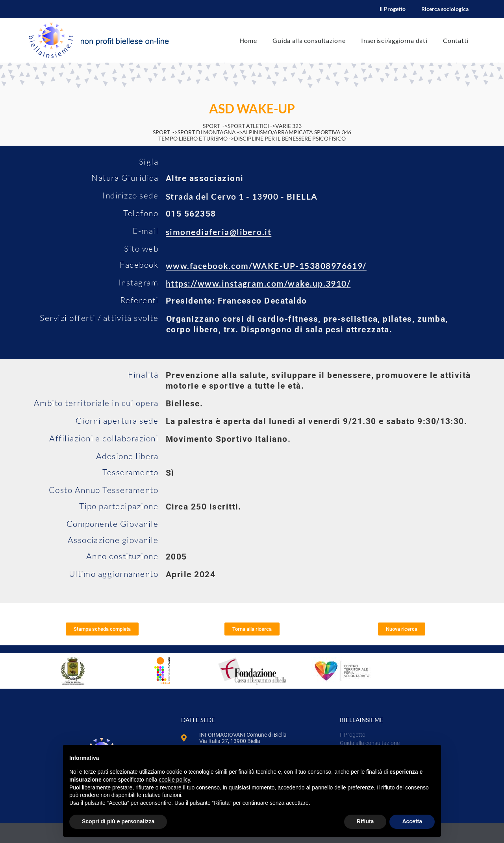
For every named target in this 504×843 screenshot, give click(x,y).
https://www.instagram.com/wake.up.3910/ (258, 283)
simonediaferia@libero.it (219, 232)
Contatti (456, 40)
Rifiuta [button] (365, 821)
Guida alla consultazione (309, 40)
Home (248, 40)
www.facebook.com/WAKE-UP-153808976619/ (266, 266)
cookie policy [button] (174, 780)
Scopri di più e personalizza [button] (118, 821)
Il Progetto (393, 9)
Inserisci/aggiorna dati (394, 40)
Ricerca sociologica (445, 9)
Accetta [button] (412, 821)
